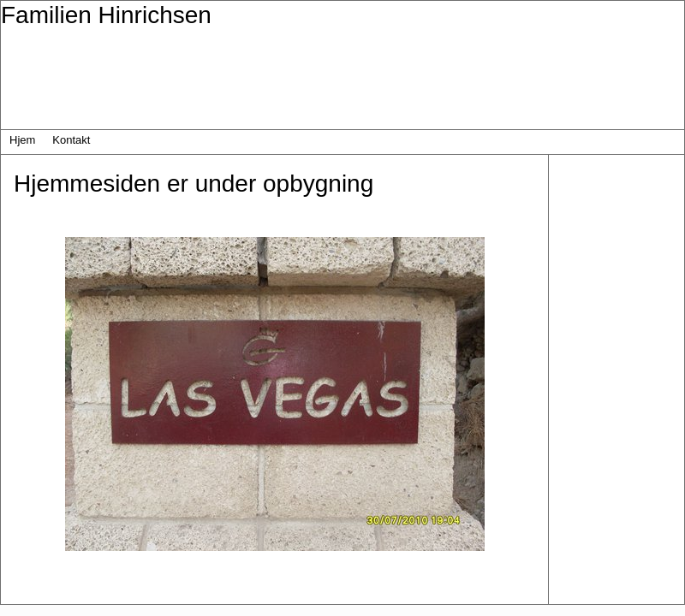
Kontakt (71, 140)
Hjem (22, 140)
